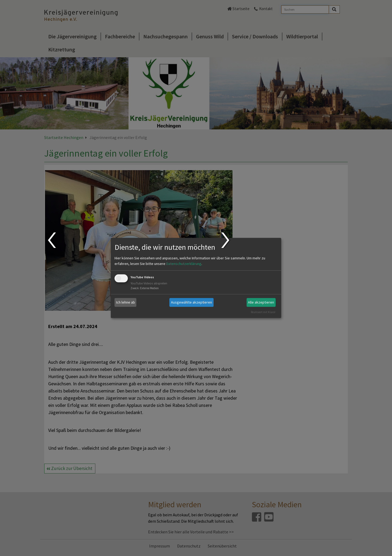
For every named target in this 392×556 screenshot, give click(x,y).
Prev (52, 240)
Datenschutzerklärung (184, 264)
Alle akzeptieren (261, 302)
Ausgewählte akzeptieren (191, 302)
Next (226, 240)
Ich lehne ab (126, 302)
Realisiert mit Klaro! (263, 312)
